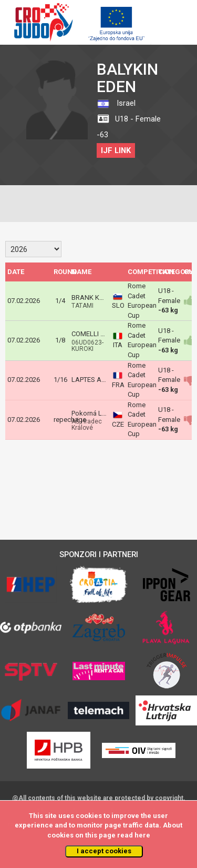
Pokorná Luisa (93, 413)
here (142, 835)
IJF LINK (116, 150)
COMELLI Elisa (93, 334)
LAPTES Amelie (95, 380)
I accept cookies (104, 851)
